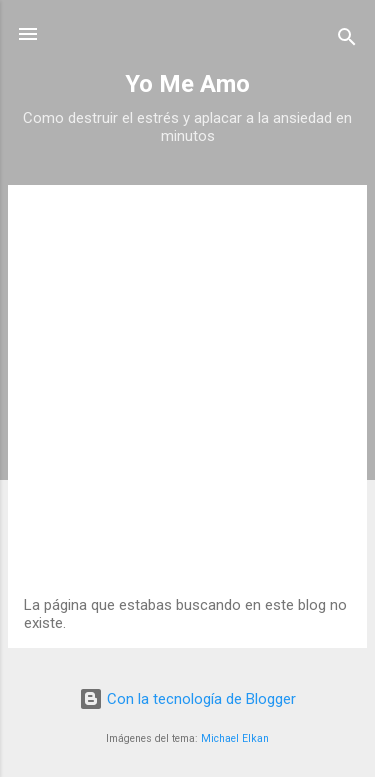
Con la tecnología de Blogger (187, 699)
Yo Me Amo (187, 84)
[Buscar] (347, 40)
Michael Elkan (235, 738)
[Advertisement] (187, 398)
